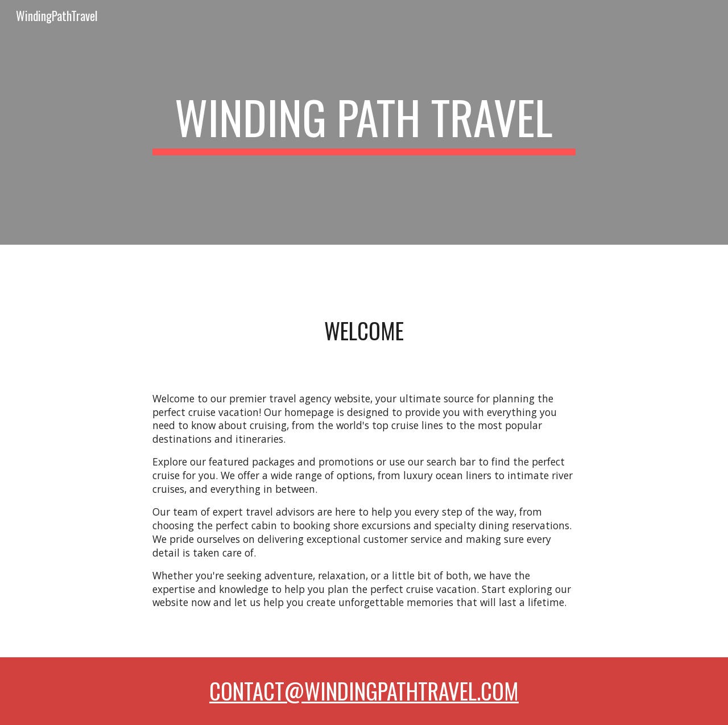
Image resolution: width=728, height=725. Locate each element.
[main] (364, 122)
